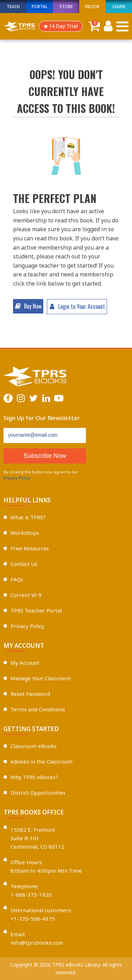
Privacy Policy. (17, 478)
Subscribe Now (45, 456)
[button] (28, 306)
